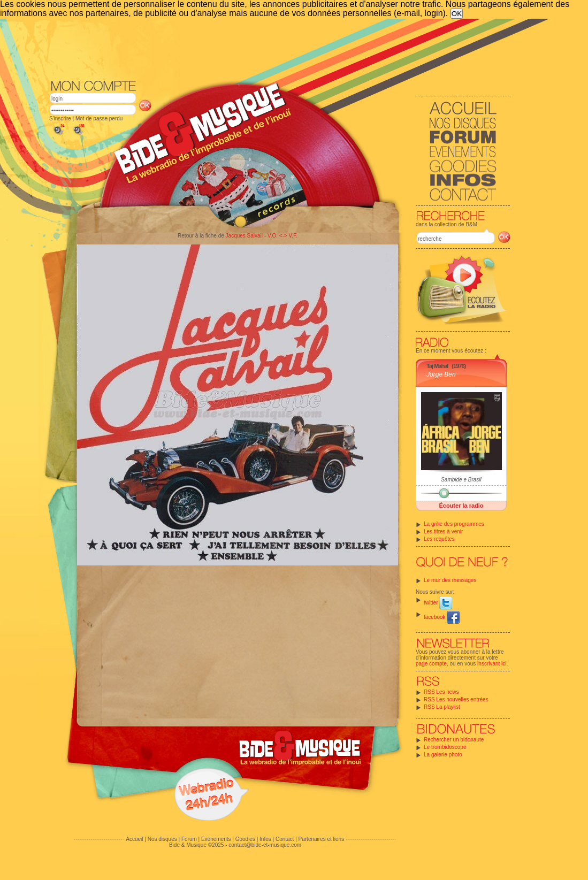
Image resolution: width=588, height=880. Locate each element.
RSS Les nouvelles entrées (456, 699)
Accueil (134, 839)
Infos (265, 839)
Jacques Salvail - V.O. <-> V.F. (262, 236)
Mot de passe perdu (99, 118)
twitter (438, 603)
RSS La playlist (442, 707)
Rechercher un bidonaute (454, 740)
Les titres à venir (443, 531)
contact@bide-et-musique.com (265, 845)
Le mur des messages (450, 580)
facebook (442, 617)
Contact (285, 839)
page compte (431, 664)
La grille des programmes (454, 524)
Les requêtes (439, 539)
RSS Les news (441, 692)
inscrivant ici (492, 664)
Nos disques (162, 839)
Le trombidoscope (445, 747)
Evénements (216, 839)
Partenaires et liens (322, 839)
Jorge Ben (441, 374)
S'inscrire (60, 118)
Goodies (245, 839)
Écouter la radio (461, 506)
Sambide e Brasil (461, 480)
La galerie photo (443, 755)
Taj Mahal (437, 366)
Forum (189, 839)
